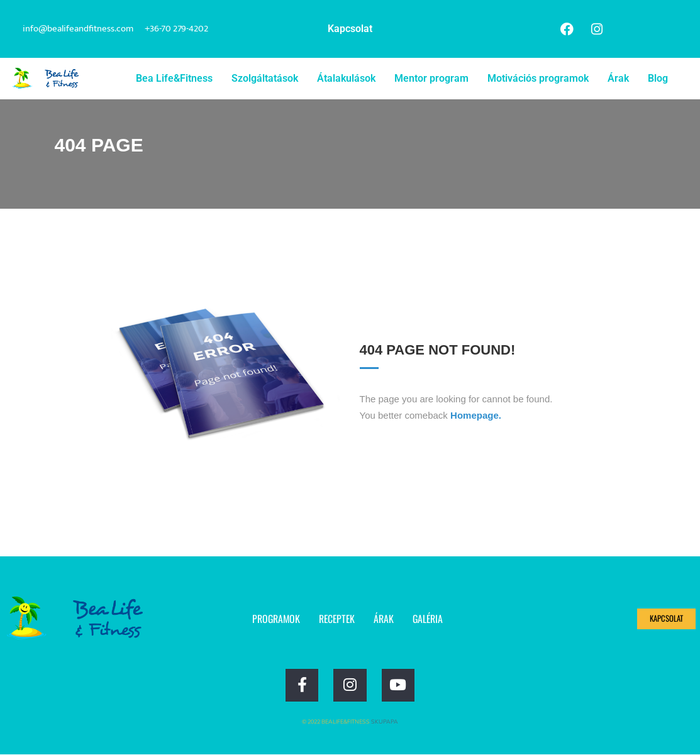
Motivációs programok (538, 78)
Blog (658, 78)
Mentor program (431, 78)
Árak (618, 78)
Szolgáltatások (265, 78)
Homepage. (476, 415)
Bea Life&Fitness (174, 78)
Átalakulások (346, 78)
